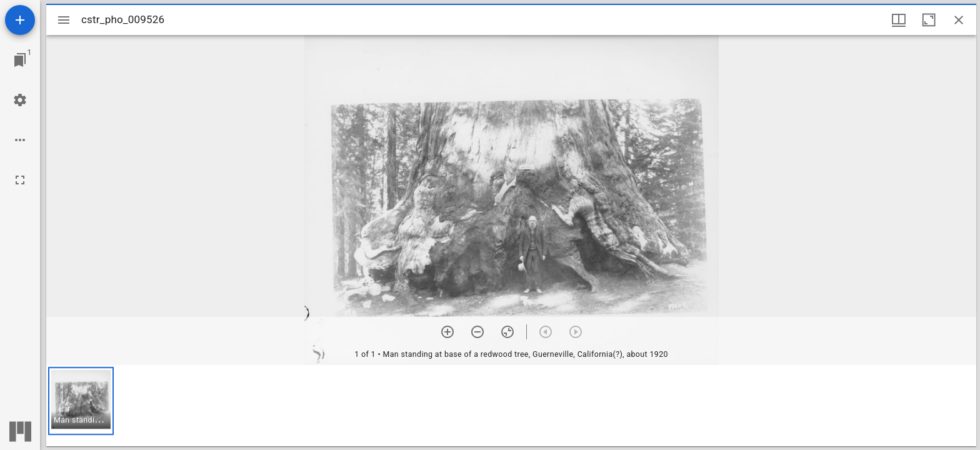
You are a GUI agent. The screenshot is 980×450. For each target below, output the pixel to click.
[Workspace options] (20, 140)
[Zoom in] (447, 332)
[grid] (511, 406)
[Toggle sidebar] (64, 20)
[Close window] (959, 20)
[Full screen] (20, 180)
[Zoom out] (477, 332)
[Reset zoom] (507, 332)
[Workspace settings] (20, 100)
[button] (81, 401)
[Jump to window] (20, 60)
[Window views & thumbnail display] (899, 20)
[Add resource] (20, 20)
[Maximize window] (929, 20)
